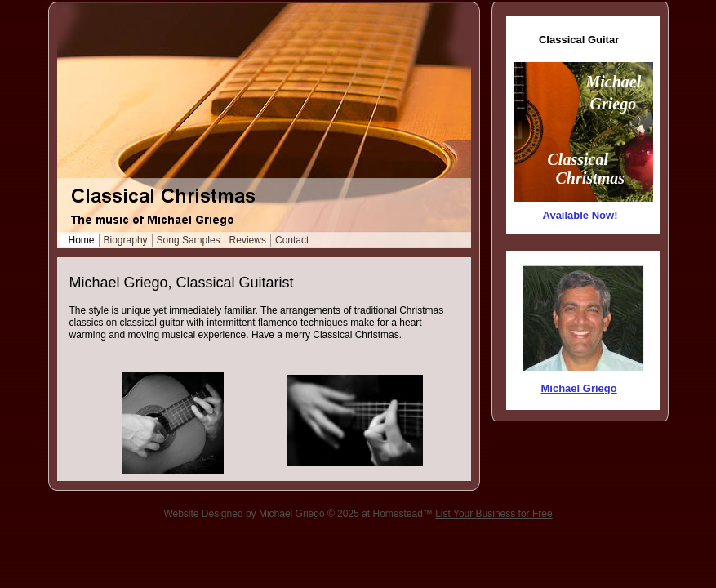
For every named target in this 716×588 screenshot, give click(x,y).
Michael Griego (579, 388)
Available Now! (580, 215)
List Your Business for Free (494, 514)
